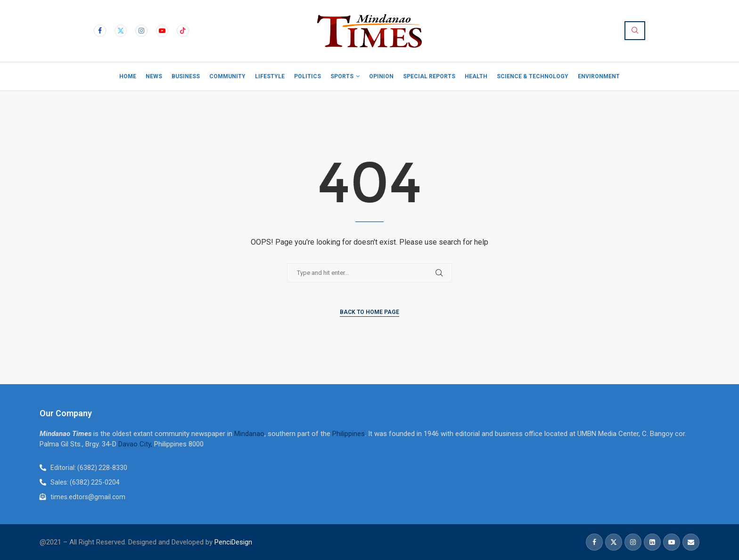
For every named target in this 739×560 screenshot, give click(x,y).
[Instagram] (141, 31)
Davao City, (136, 444)
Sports (342, 76)
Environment (599, 76)
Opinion (381, 76)
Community (227, 76)
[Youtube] (162, 31)
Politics (308, 76)
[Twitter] (121, 31)
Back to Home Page (369, 312)
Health (476, 76)
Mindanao (249, 434)
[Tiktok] (183, 31)
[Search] (635, 31)
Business (186, 76)
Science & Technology (533, 76)
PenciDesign (233, 542)
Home (128, 76)
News (154, 76)
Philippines (349, 434)
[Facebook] (100, 31)
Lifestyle (270, 76)
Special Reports (429, 76)
